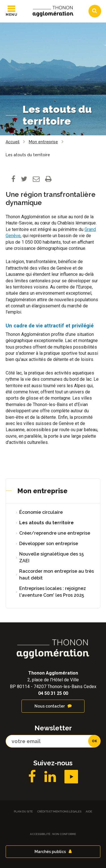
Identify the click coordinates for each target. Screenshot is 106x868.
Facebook (32, 777)
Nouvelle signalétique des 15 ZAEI (51, 557)
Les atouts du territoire (46, 523)
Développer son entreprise (49, 544)
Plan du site (23, 811)
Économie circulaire (41, 512)
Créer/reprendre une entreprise (55, 533)
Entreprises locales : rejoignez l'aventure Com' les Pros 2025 (53, 592)
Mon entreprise (42, 491)
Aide (89, 811)
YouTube (71, 777)
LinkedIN (50, 777)
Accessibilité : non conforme (53, 834)
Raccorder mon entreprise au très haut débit (57, 575)
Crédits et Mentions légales (59, 811)
